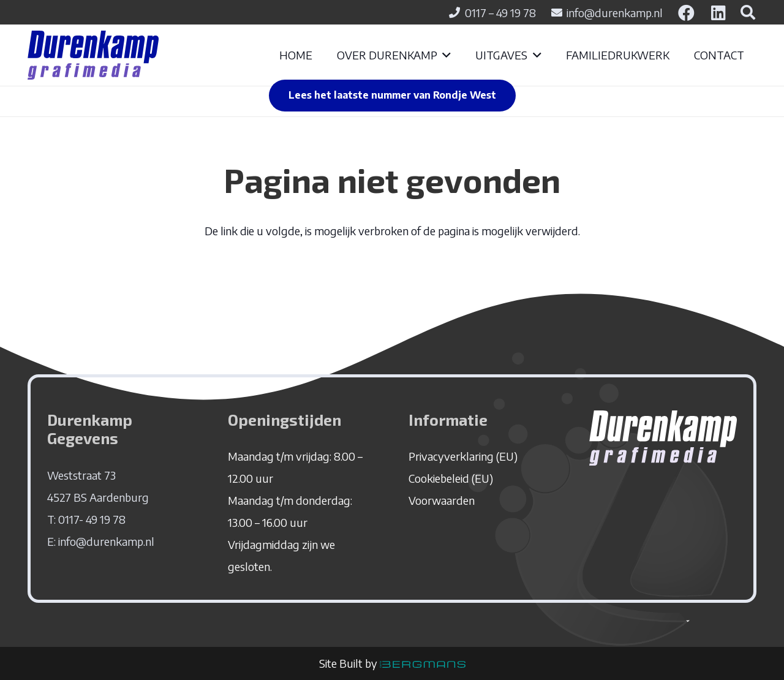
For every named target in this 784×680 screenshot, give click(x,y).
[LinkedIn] (718, 13)
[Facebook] (686, 13)
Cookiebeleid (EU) (451, 478)
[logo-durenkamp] (93, 55)
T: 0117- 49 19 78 (86, 519)
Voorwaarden (442, 500)
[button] (444, 55)
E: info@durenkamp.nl (101, 541)
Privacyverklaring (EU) (463, 456)
